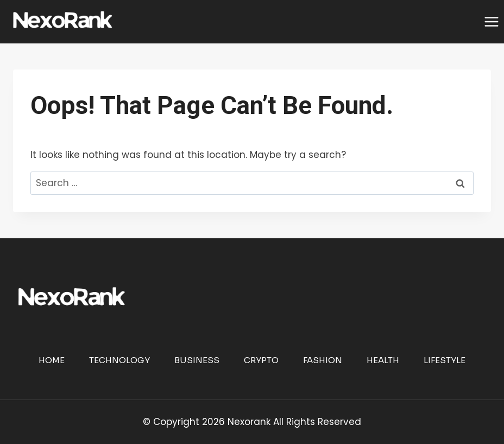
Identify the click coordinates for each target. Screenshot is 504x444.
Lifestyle (445, 360)
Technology (119, 360)
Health (383, 360)
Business (197, 360)
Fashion (323, 360)
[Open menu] (491, 21)
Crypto (261, 360)
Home (52, 360)
